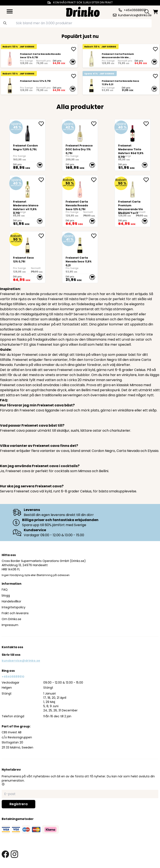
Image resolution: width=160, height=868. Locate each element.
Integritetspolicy (14, 607)
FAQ (5, 590)
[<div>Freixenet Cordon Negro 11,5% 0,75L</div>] (27, 145)
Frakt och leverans (15, 613)
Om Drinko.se (11, 619)
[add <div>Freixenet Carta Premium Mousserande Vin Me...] (155, 49)
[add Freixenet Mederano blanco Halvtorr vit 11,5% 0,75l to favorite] (42, 180)
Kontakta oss (12, 647)
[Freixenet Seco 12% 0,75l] (10, 86)
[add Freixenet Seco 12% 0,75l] (74, 76)
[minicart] (155, 12)
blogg (6, 595)
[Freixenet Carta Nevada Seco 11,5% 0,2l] (91, 86)
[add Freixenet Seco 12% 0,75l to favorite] (42, 236)
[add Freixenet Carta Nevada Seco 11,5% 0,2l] (155, 76)
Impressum (10, 625)
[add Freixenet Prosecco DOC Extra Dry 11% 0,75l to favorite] (94, 124)
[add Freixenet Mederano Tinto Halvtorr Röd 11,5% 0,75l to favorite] (147, 124)
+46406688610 (13, 677)
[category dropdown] (10, 11)
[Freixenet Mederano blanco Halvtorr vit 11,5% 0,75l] (27, 201)
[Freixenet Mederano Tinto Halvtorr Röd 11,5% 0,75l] (133, 145)
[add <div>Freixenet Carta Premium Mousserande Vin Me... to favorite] (147, 180)
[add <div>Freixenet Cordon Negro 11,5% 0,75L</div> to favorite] (42, 124)
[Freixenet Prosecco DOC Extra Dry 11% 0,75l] (80, 145)
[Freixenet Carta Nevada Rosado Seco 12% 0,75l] (10, 59)
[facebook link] (5, 854)
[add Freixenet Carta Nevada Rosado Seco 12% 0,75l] (74, 49)
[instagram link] (14, 854)
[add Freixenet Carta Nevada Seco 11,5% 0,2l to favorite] (94, 236)
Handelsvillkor (11, 601)
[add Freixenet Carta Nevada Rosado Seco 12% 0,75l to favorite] (94, 180)
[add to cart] (73, 62)
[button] (3, 784)
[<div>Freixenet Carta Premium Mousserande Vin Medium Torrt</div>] (91, 59)
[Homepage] (83, 11)
